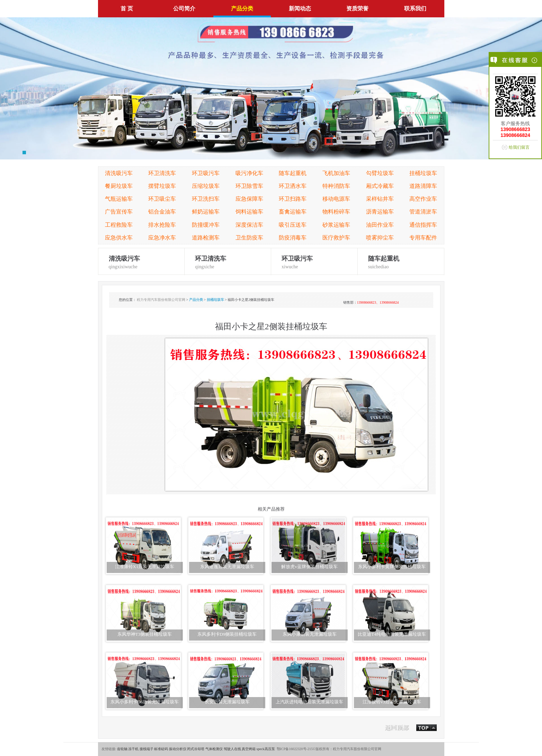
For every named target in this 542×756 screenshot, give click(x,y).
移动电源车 (336, 199)
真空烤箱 (249, 749)
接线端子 (146, 749)
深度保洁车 (249, 225)
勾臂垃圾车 (380, 173)
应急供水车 (119, 238)
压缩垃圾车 (206, 186)
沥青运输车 (380, 212)
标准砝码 (161, 749)
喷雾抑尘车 (380, 238)
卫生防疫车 (249, 238)
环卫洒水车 (293, 186)
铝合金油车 (162, 212)
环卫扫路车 (293, 199)
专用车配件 (423, 238)
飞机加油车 (336, 173)
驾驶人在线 (232, 749)
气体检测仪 (214, 749)
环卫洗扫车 (206, 199)
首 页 (127, 8)
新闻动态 (300, 8)
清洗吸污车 (119, 173)
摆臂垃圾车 (162, 186)
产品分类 (242, 8)
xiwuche (314, 261)
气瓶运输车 (119, 199)
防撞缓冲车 (206, 225)
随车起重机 (293, 173)
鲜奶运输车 (206, 212)
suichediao (401, 261)
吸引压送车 (293, 225)
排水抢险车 (162, 225)
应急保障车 (249, 199)
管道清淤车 (423, 212)
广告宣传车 (119, 212)
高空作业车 (423, 199)
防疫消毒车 (293, 238)
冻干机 (133, 749)
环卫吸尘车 (162, 199)
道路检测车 (206, 238)
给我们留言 (519, 147)
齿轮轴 (122, 749)
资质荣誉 (357, 8)
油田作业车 (380, 225)
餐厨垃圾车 (119, 186)
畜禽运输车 (293, 212)
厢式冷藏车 (380, 186)
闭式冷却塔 (196, 749)
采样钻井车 (380, 199)
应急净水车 (162, 238)
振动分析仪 (178, 749)
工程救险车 (119, 225)
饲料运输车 (249, 212)
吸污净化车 (249, 173)
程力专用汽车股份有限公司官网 (161, 300)
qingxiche (228, 261)
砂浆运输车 (336, 225)
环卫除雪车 (249, 186)
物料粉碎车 (336, 212)
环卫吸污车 (206, 173)
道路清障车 (423, 186)
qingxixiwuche (141, 261)
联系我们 (415, 8)
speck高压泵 (266, 749)
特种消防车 (336, 186)
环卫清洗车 (162, 173)
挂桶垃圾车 (423, 173)
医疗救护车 (336, 238)
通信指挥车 (423, 225)
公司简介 (184, 8)
